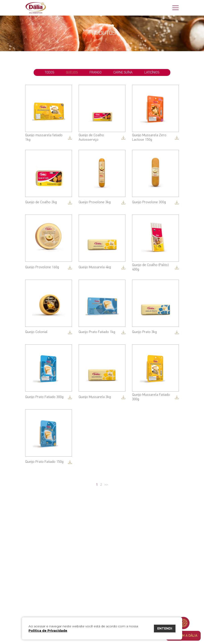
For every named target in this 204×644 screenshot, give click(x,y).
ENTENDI (165, 628)
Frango (96, 72)
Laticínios (152, 72)
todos (49, 72)
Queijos (72, 72)
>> (106, 485)
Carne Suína (123, 72)
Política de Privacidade (48, 631)
